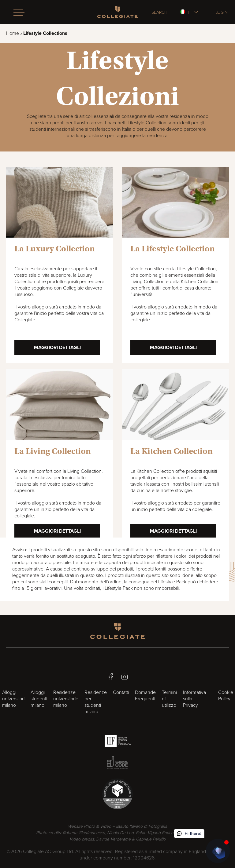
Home (13, 33)
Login (222, 12)
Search (159, 12)
